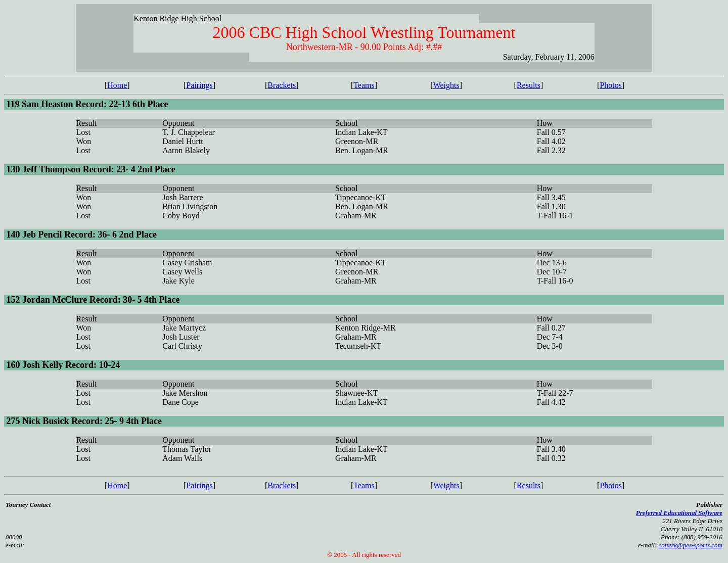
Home (117, 85)
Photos (611, 85)
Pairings (199, 85)
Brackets (282, 85)
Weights (446, 85)
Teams (364, 85)
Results (529, 85)
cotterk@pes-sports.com (691, 545)
